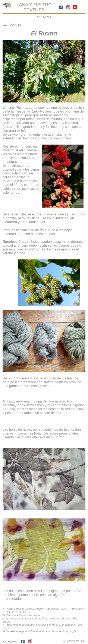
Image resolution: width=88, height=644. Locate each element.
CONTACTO (10, 643)
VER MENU (44, 17)
